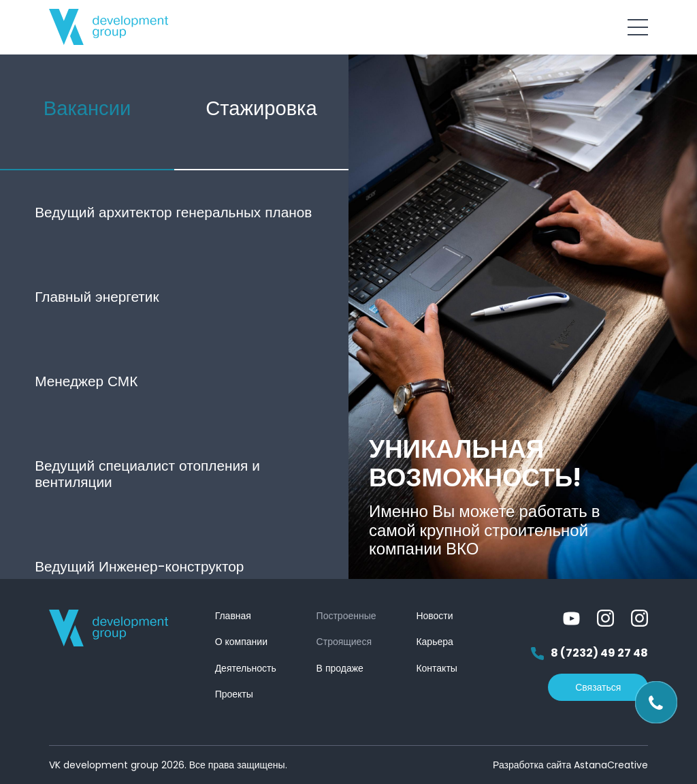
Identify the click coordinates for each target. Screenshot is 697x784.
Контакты (436, 668)
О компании (241, 642)
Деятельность (246, 668)
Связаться (598, 687)
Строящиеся (344, 642)
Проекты (234, 694)
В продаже (340, 668)
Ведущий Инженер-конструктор (139, 566)
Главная (233, 616)
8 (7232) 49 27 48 (589, 654)
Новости (434, 616)
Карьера (434, 642)
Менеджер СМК (86, 381)
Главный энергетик (97, 297)
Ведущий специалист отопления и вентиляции (147, 474)
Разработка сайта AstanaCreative (570, 765)
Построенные (346, 616)
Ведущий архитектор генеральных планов (173, 212)
